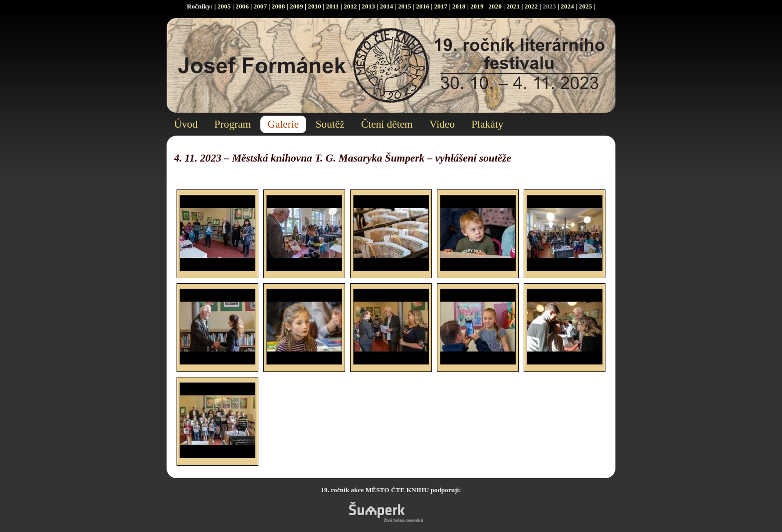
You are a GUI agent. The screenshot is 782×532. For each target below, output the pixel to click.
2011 (333, 6)
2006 (242, 6)
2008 (279, 6)
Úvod (186, 124)
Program (233, 124)
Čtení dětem (387, 124)
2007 (260, 6)
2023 (549, 6)
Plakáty (487, 124)
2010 (314, 6)
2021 (513, 6)
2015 (405, 6)
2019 (477, 6)
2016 (423, 6)
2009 (296, 6)
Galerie (284, 124)
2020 (495, 6)
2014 (387, 6)
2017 (441, 6)
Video (442, 124)
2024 (567, 6)
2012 (350, 6)
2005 (224, 6)
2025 (586, 6)
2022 (531, 6)
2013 (368, 6)
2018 (459, 6)
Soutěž (330, 124)
